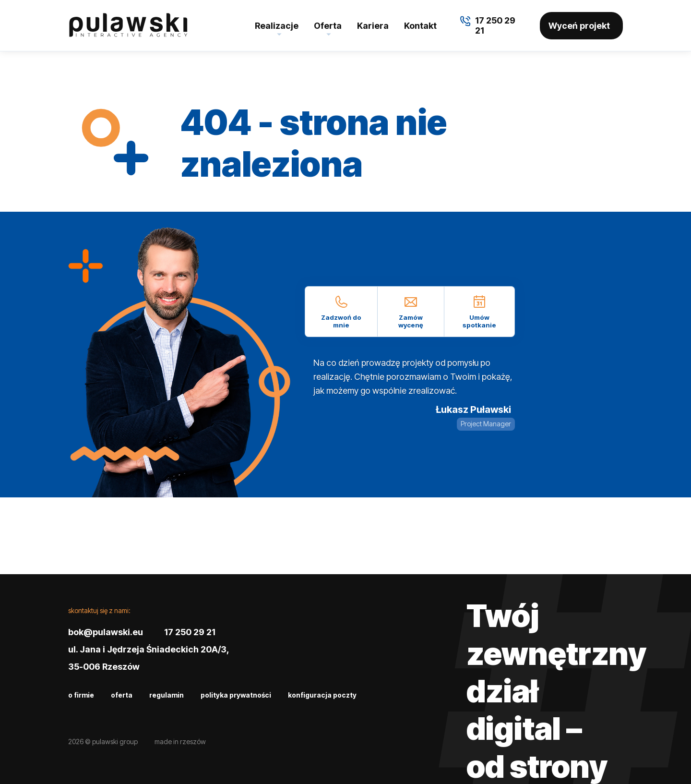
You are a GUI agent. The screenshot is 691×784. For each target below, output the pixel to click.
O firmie (81, 695)
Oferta (328, 26)
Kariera (373, 26)
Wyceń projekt (579, 26)
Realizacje (277, 26)
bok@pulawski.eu (106, 632)
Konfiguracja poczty (322, 695)
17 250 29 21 (190, 632)
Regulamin (167, 695)
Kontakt (420, 26)
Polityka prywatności (236, 695)
